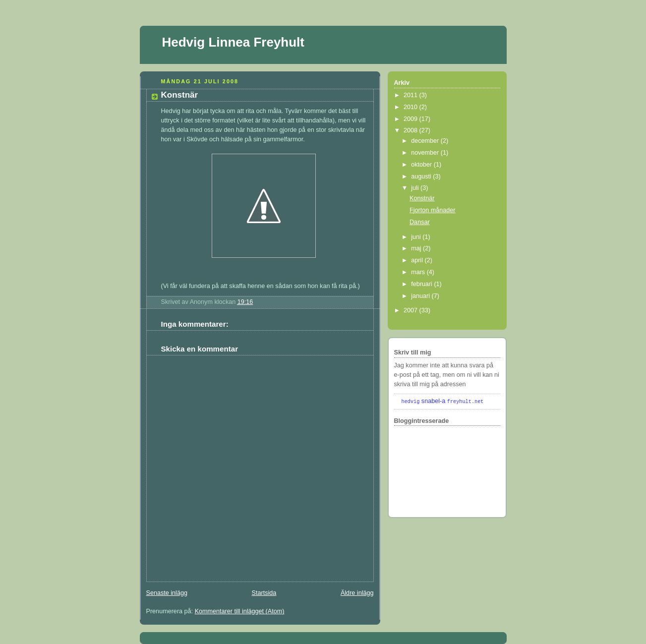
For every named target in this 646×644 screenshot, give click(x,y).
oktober (422, 165)
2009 (411, 119)
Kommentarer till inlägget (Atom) (240, 611)
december (426, 141)
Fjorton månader (433, 210)
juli (416, 188)
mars (419, 272)
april (418, 260)
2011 (411, 95)
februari (422, 284)
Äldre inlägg (357, 593)
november (426, 153)
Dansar (420, 222)
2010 (411, 107)
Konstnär (180, 95)
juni (417, 237)
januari (421, 296)
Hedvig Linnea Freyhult (234, 42)
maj (417, 248)
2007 (411, 310)
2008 (411, 130)
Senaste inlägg (167, 593)
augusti (422, 176)
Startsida (264, 593)
